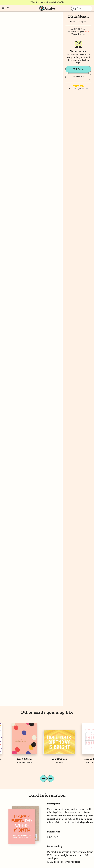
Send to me (78, 77)
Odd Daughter (80, 22)
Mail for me (78, 69)
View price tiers (78, 34)
